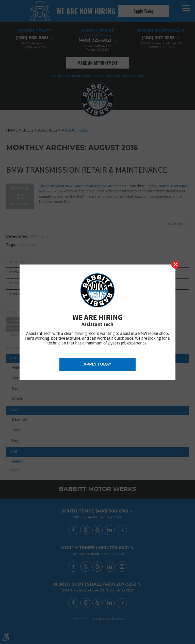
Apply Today (97, 364)
